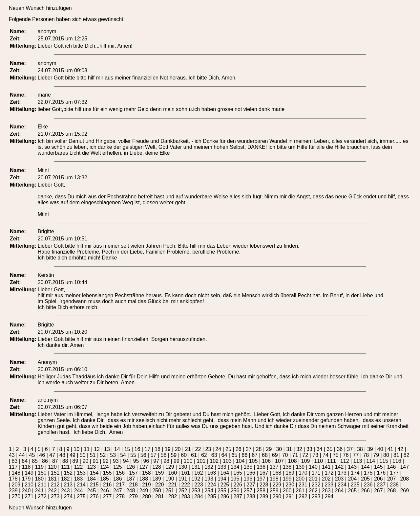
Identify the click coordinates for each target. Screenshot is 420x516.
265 (352, 491)
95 (136, 461)
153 (81, 473)
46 (42, 455)
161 (186, 473)
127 (144, 467)
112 (345, 461)
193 (209, 479)
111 (332, 461)
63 (214, 455)
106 (266, 461)
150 (42, 473)
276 (94, 496)
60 (184, 455)
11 (87, 449)
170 (303, 473)
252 (183, 491)
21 (188, 449)
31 (289, 449)
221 (173, 485)
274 (68, 496)
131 (196, 467)
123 (91, 467)
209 (16, 485)
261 (300, 491)
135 (248, 467)
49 (73, 455)
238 (394, 485)
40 (380, 449)
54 (123, 455)
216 (107, 485)
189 (157, 479)
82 (407, 455)
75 (336, 455)
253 (196, 491)
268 (392, 491)
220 (160, 485)
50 (83, 455)
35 (330, 449)
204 (352, 479)
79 (376, 455)
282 (173, 496)
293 (316, 496)
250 (157, 491)
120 (52, 467)
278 (121, 496)
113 (358, 461)
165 (238, 473)
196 (248, 479)
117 (13, 467)
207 (392, 479)
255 (222, 491)
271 (29, 496)
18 (157, 449)
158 (147, 473)
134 (235, 467)
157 (133, 473)
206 (378, 479)
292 (303, 496)
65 (234, 455)
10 (76, 449)
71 (295, 455)
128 (157, 467)
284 (199, 496)
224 (212, 485)
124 (105, 467)
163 (212, 473)
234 (342, 485)
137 (274, 467)
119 (39, 467)
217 (121, 485)
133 (222, 467)
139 (300, 467)
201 (313, 479)
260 (287, 491)
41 (390, 449)
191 (183, 479)
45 (32, 455)
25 (228, 449)
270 (16, 496)
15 (127, 449)
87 (55, 461)
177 (394, 473)
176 (381, 473)
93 (116, 461)
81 (396, 455)
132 (209, 467)
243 (65, 491)
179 (26, 479)
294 (329, 496)
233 (329, 485)
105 (253, 461)
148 (16, 473)
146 (392, 467)
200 (300, 479)
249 (144, 491)
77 (356, 455)
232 (316, 485)
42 (400, 449)
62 (204, 455)
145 (378, 467)
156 (121, 473)
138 (287, 467)
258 (261, 491)
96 (146, 461)
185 (105, 479)
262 (313, 491)
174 (355, 473)
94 (126, 461)
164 (225, 473)
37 (350, 449)
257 (248, 491)
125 (118, 467)
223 (199, 485)
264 (339, 491)
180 (39, 479)
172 (329, 473)
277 (107, 496)
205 (365, 479)
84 (25, 461)
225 (225, 485)
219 (147, 485)
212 (55, 485)
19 (168, 449)
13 (107, 449)
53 (113, 455)
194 (222, 479)
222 (186, 485)
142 (339, 467)
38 (360, 449)
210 (29, 485)
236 (368, 485)
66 (244, 455)
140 (313, 467)
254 (209, 491)
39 (370, 449)
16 (137, 449)
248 (131, 491)
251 (170, 491)
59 (174, 455)
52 (103, 455)
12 (97, 449)
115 (384, 461)
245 (91, 491)
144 (365, 467)
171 (316, 473)
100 (188, 461)
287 (238, 496)
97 (156, 461)
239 (13, 491)
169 (290, 473)
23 (208, 449)
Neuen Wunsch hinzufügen (40, 8)
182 (65, 479)
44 (22, 455)
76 (346, 455)
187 (131, 479)
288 (251, 496)
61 (194, 455)
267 (378, 491)
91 (95, 461)
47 (52, 455)
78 (366, 455)
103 (227, 461)
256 (235, 491)
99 (177, 461)
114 (371, 461)
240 (26, 491)
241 (39, 491)
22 (198, 449)
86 (45, 461)
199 (287, 479)
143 (352, 467)
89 (75, 461)
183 (79, 479)
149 (29, 473)
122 (79, 467)
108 (293, 461)
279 (133, 496)
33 (309, 449)
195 (235, 479)
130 (183, 467)
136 (261, 467)
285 (212, 496)
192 (196, 479)
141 (326, 467)
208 (404, 479)
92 (106, 461)
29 (269, 449)
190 (170, 479)
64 (224, 455)
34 (320, 449)
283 (186, 496)
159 (160, 473)
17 (147, 449)
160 (173, 473)
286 (225, 496)
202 (326, 479)
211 (42, 485)
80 (386, 455)
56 (143, 455)
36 (340, 449)
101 (201, 461)
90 (85, 461)
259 (274, 491)
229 (277, 485)
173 (342, 473)
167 (264, 473)
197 (261, 479)
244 (79, 491)
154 (94, 473)
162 (199, 473)
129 (170, 467)
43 (12, 455)
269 (404, 491)
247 (118, 491)
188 (144, 479)
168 (277, 473)
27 (249, 449)
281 (160, 496)
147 (404, 467)
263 (326, 491)
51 (93, 455)
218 (133, 485)
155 (107, 473)
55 (133, 455)
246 (105, 491)
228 (264, 485)
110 (318, 461)
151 (55, 473)
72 (305, 455)
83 (15, 461)
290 (277, 496)
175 (368, 473)
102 (214, 461)
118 (26, 467)
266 (365, 491)
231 (303, 485)
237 (381, 485)
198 (274, 479)
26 (239, 449)
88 (65, 461)
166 (251, 473)
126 (131, 467)
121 (65, 467)
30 (279, 449)
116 (397, 461)
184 (91, 479)
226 (238, 485)
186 (118, 479)
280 (147, 496)
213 (68, 485)
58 (164, 455)
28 (259, 449)
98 (166, 461)
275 (81, 496)
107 (279, 461)
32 (299, 449)
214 (81, 485)
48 (62, 455)
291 (290, 496)
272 (42, 496)
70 (285, 455)
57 (154, 455)
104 (240, 461)
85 (35, 461)
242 (52, 491)
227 (251, 485)
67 (255, 455)
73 (315, 455)
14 (117, 449)
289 (264, 496)
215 (94, 485)
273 (55, 496)
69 (275, 455)
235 (355, 485)
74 (325, 455)
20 (178, 449)
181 (52, 479)
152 (68, 473)
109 (306, 461)
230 (290, 485)
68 (265, 455)
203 (339, 479)
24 (218, 449)
